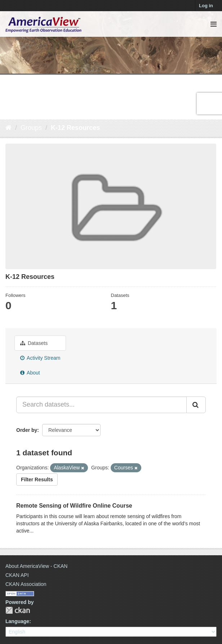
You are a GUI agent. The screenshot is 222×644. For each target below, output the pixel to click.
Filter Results (37, 479)
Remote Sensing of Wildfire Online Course (74, 506)
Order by (27, 430)
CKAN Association (26, 584)
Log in (206, 6)
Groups (31, 128)
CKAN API (17, 575)
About (30, 373)
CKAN (18, 610)
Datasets (34, 343)
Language (17, 621)
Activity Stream (40, 358)
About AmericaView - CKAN (36, 566)
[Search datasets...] (101, 405)
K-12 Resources (75, 128)
